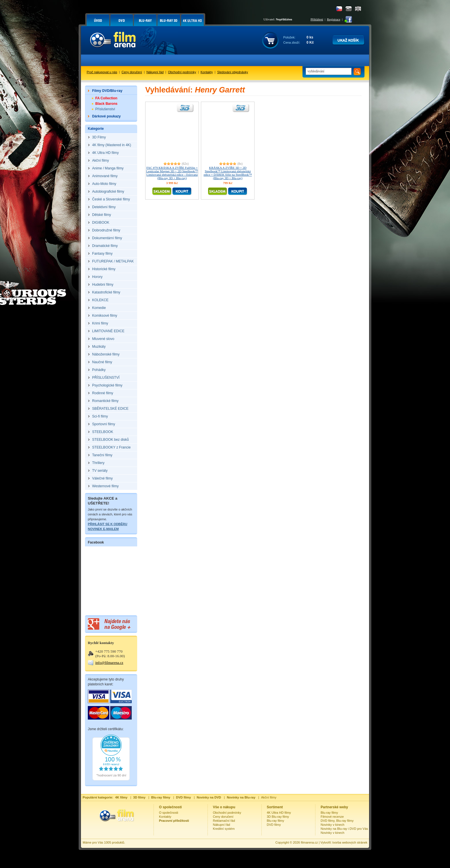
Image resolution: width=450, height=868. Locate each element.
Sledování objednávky (233, 72)
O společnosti (169, 813)
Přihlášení (317, 19)
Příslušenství (105, 109)
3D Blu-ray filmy (278, 817)
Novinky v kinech (332, 825)
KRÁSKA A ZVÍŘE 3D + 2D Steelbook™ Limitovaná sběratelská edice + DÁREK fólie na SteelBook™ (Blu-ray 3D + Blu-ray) (228, 173)
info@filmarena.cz (109, 663)
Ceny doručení (132, 72)
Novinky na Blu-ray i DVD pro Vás (344, 829)
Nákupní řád (155, 72)
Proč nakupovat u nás (102, 72)
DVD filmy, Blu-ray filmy (337, 821)
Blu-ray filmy (276, 821)
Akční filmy (269, 797)
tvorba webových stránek (350, 842)
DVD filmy (274, 825)
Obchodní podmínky (182, 72)
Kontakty (207, 72)
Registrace (333, 19)
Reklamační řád (224, 821)
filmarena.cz (309, 842)
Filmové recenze (332, 817)
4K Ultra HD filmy (279, 813)
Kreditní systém (224, 829)
